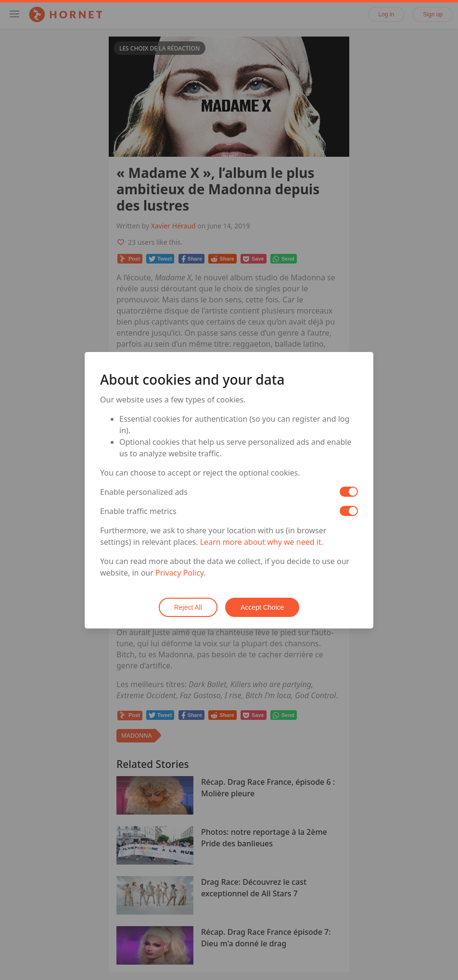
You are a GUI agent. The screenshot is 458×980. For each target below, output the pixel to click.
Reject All (188, 607)
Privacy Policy (179, 573)
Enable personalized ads (144, 492)
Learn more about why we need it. (262, 542)
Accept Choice (262, 607)
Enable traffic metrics (138, 511)
